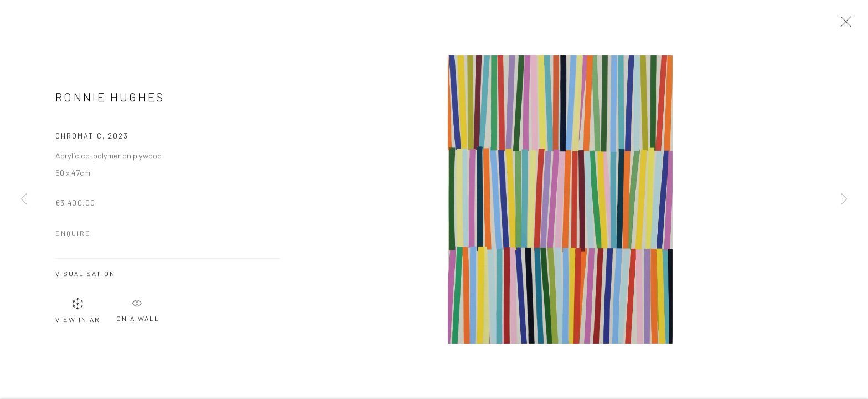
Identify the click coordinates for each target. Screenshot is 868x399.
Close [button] (843, 25)
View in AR (78, 312)
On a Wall (138, 309)
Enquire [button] (73, 234)
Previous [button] (24, 199)
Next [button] (844, 199)
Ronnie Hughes (110, 99)
